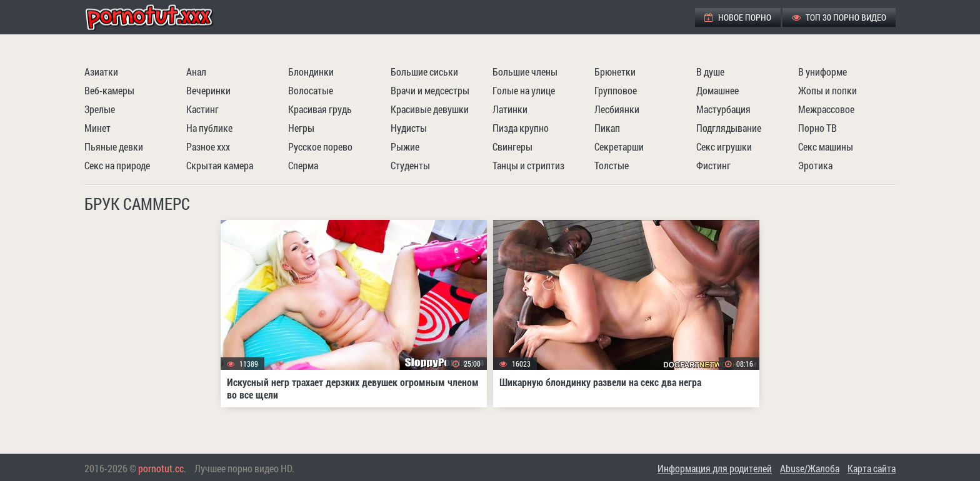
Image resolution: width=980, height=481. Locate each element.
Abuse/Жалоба (810, 468)
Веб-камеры (109, 90)
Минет (97, 128)
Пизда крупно (521, 128)
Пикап (607, 128)
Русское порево (320, 146)
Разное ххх (208, 146)
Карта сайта (872, 468)
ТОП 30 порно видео (839, 17)
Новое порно (738, 17)
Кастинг (202, 109)
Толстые (612, 165)
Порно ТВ (817, 128)
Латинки (510, 109)
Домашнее (717, 90)
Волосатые (311, 90)
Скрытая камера (220, 165)
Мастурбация (723, 109)
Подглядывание (729, 128)
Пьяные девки (114, 146)
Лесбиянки (617, 109)
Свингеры (512, 146)
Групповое (616, 90)
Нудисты (409, 128)
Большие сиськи (424, 72)
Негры (301, 128)
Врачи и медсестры (430, 90)
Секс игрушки (724, 146)
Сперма (303, 165)
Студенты (410, 165)
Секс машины (826, 146)
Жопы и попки (827, 90)
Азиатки (101, 72)
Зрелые (100, 109)
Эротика (815, 165)
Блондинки (311, 72)
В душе (710, 72)
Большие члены (525, 72)
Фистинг (713, 165)
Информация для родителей (715, 468)
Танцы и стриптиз (528, 165)
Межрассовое (826, 109)
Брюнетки (615, 72)
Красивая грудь (320, 109)
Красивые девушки (430, 109)
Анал (196, 72)
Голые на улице (524, 90)
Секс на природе (117, 165)
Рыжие (405, 146)
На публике (209, 128)
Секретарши (619, 146)
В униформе (822, 72)
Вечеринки (208, 90)
